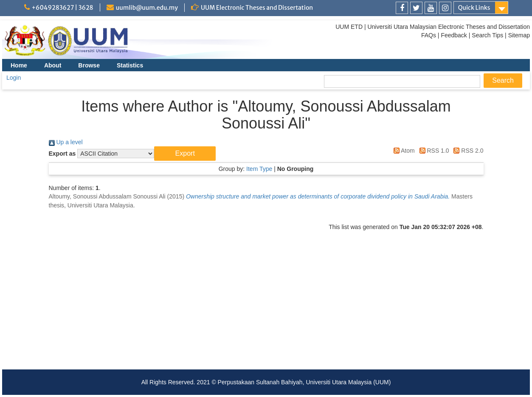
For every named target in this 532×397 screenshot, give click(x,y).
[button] (185, 154)
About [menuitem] (53, 65)
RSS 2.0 (467, 151)
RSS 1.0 (433, 151)
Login (14, 78)
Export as (62, 154)
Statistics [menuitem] (130, 65)
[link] (402, 8)
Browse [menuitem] (89, 65)
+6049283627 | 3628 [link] (63, 8)
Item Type (259, 169)
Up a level (66, 142)
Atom (403, 151)
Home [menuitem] (19, 65)
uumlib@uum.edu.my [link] (147, 8)
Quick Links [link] (474, 8)
